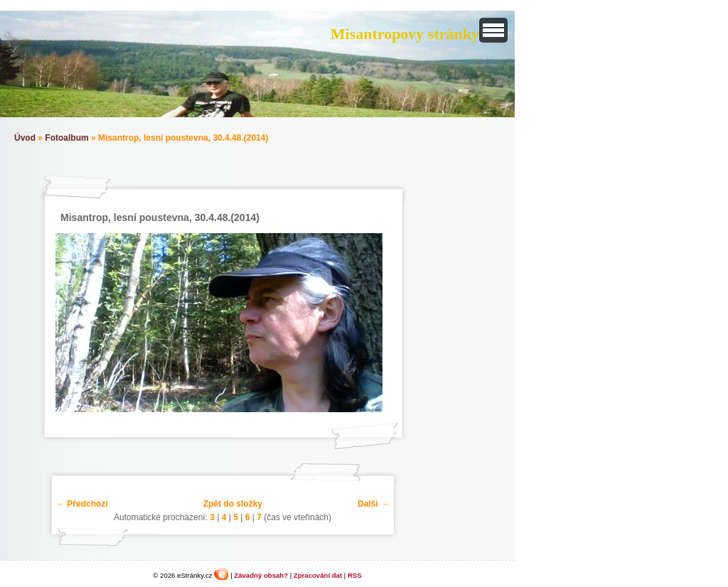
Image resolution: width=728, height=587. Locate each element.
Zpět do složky (233, 504)
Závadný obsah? (261, 575)
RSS (355, 575)
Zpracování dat (318, 575)
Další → (373, 504)
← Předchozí (82, 504)
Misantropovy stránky (405, 34)
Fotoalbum (66, 138)
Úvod (25, 138)
